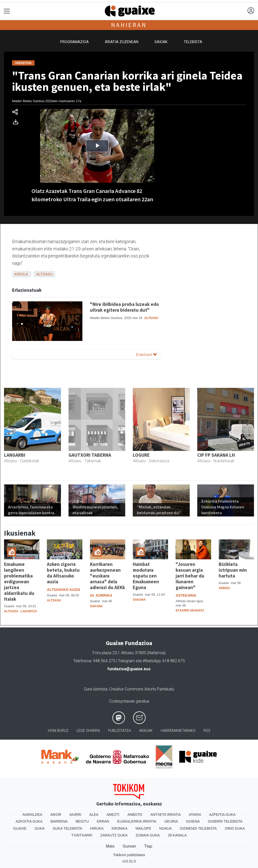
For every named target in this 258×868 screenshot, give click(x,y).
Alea (94, 815)
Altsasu (44, 274)
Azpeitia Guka (222, 815)
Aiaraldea (32, 815)
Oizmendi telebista (198, 828)
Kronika (120, 828)
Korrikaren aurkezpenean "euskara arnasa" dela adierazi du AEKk (107, 576)
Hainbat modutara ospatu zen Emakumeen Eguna (146, 576)
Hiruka (97, 828)
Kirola (21, 274)
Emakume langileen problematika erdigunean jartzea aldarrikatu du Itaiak (19, 582)
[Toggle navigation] (7, 11)
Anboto (135, 815)
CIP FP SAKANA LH (216, 455)
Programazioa (74, 42)
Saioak (161, 42)
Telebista (193, 42)
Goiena (193, 821)
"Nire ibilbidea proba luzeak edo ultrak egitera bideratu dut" (124, 307)
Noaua (166, 828)
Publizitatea (120, 731)
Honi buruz (58, 731)
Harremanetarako (178, 731)
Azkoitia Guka (29, 821)
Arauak (146, 731)
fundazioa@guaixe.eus (129, 669)
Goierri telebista (225, 821)
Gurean (129, 846)
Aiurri (75, 815)
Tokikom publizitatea (129, 855)
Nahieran (129, 25)
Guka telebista (67, 828)
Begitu (82, 821)
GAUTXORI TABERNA (90, 455)
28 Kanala (177, 835)
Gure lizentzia (96, 689)
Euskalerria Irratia (137, 821)
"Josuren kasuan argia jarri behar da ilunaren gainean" (190, 576)
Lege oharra (88, 731)
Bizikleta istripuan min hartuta (233, 570)
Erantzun (147, 354)
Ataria (195, 815)
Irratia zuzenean (122, 42)
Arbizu (224, 588)
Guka (40, 828)
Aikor (56, 815)
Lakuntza (29, 611)
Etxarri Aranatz (190, 611)
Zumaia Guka (148, 835)
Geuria (171, 821)
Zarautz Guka (114, 835)
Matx (110, 846)
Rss (207, 731)
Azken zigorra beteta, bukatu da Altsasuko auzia (63, 573)
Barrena (59, 821)
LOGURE (141, 455)
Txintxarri (82, 835)
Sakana (96, 606)
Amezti (113, 815)
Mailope (143, 828)
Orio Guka (235, 828)
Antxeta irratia (166, 815)
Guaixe (20, 828)
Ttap (148, 846)
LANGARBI (15, 455)
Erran (103, 821)
